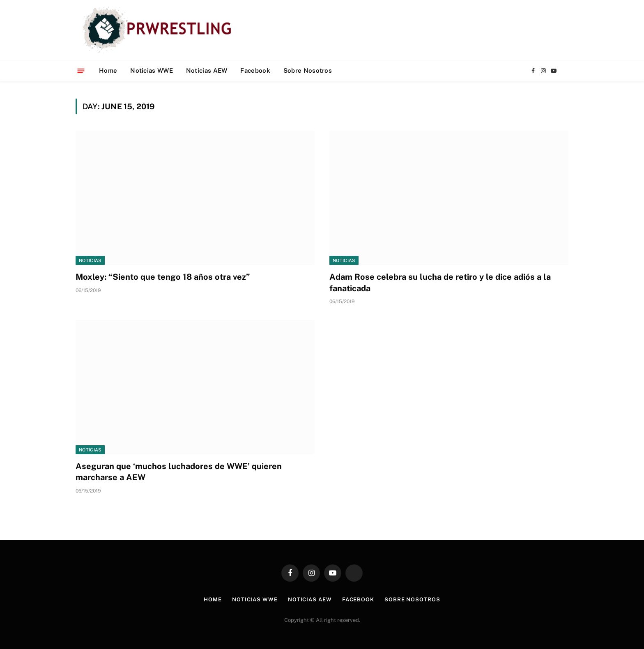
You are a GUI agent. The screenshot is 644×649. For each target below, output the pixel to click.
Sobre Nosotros (308, 70)
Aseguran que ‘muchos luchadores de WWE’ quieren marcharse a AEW (179, 472)
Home (108, 70)
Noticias (90, 260)
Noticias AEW (207, 70)
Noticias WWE (152, 70)
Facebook (255, 70)
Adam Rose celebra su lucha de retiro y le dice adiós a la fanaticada (440, 282)
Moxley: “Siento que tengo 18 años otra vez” (163, 277)
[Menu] (81, 70)
